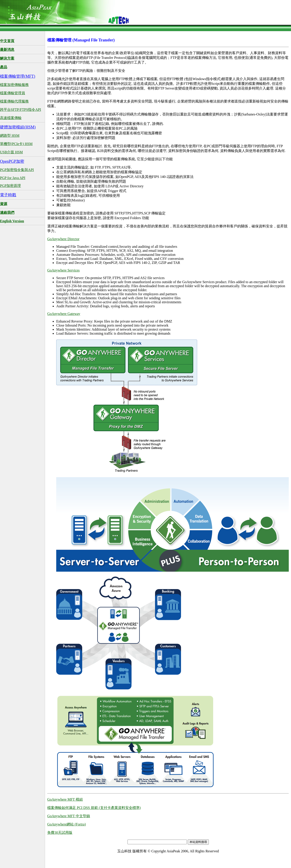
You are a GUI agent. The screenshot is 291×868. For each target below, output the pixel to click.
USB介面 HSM (11, 152)
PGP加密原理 (10, 186)
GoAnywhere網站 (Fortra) (67, 824)
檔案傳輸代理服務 (14, 101)
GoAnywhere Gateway (64, 314)
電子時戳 (8, 195)
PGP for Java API (13, 178)
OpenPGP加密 (12, 161)
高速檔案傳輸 (11, 118)
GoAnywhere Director (63, 239)
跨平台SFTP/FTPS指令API (20, 110)
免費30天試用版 (60, 833)
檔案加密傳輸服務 (14, 85)
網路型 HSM (10, 136)
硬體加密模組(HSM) (18, 127)
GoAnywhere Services (63, 270)
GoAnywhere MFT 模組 (65, 799)
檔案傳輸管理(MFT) (18, 76)
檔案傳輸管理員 (13, 93)
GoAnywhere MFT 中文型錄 (69, 816)
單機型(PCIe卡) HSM (16, 144)
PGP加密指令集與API (17, 170)
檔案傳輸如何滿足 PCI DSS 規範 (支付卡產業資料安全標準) (94, 808)
